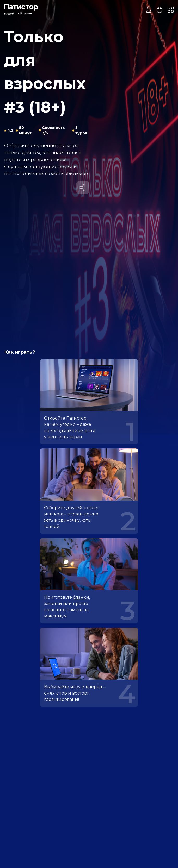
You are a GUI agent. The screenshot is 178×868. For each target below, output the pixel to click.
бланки (81, 597)
